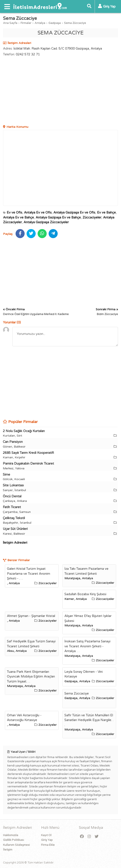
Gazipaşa (55, 23)
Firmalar (26, 23)
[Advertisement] (60, 91)
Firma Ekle (48, 845)
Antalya (40, 23)
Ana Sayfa (10, 23)
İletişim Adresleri (15, 543)
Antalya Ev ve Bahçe (18, 217)
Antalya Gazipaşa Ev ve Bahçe (58, 217)
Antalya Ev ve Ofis (38, 212)
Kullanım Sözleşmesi (16, 845)
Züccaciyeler (92, 217)
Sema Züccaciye (75, 23)
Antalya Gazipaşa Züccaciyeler (46, 222)
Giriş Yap (47, 840)
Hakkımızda (11, 835)
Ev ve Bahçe (106, 212)
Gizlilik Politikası (14, 840)
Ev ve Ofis (14, 212)
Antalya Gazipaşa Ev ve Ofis (74, 212)
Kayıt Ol (46, 835)
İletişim (8, 850)
